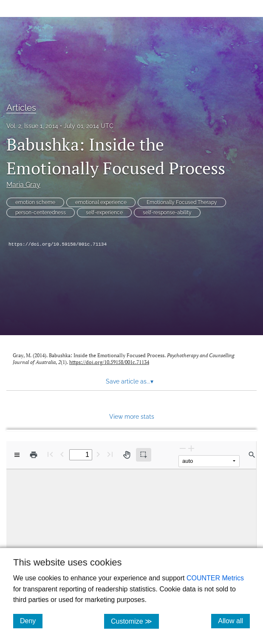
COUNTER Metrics (215, 578)
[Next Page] (98, 454)
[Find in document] (252, 455)
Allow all (234, 621)
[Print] (34, 455)
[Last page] (110, 454)
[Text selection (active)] (144, 455)
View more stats (132, 416)
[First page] (50, 454)
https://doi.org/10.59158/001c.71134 (58, 244)
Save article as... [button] (130, 381)
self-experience (104, 213)
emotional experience (101, 202)
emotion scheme (35, 202)
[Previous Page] (62, 454)
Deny (31, 621)
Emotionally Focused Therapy (182, 202)
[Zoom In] (191, 448)
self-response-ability (167, 213)
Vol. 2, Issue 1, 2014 (32, 126)
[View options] (17, 455)
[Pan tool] (127, 455)
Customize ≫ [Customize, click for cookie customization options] (135, 621)
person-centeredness (41, 213)
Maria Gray (23, 185)
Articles (21, 108)
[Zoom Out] (183, 448)
